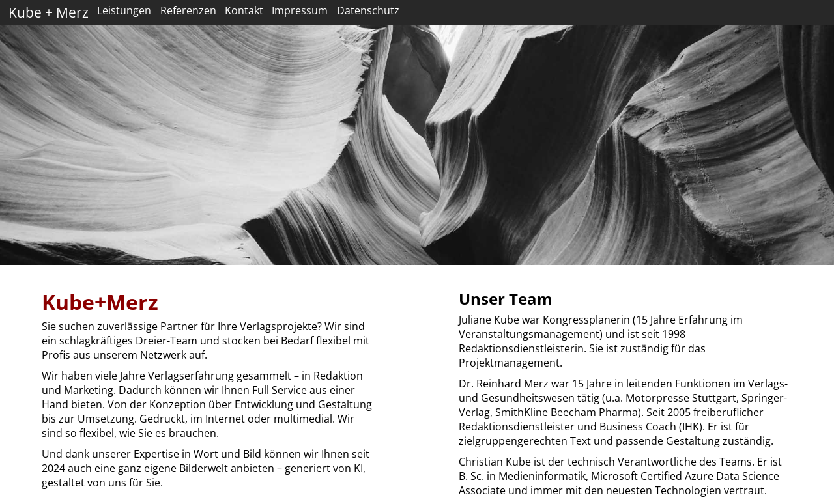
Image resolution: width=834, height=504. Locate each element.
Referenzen (188, 10)
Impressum (300, 10)
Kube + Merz (49, 12)
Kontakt (244, 10)
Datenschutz (368, 10)
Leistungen (124, 10)
